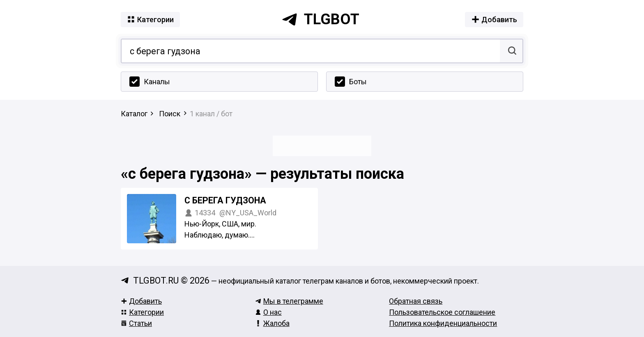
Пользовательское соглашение (442, 312)
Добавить (141, 301)
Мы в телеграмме (289, 301)
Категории (142, 312)
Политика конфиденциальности (443, 323)
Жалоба (272, 323)
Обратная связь (416, 301)
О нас (268, 312)
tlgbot (320, 19)
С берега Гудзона (225, 200)
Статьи (136, 323)
